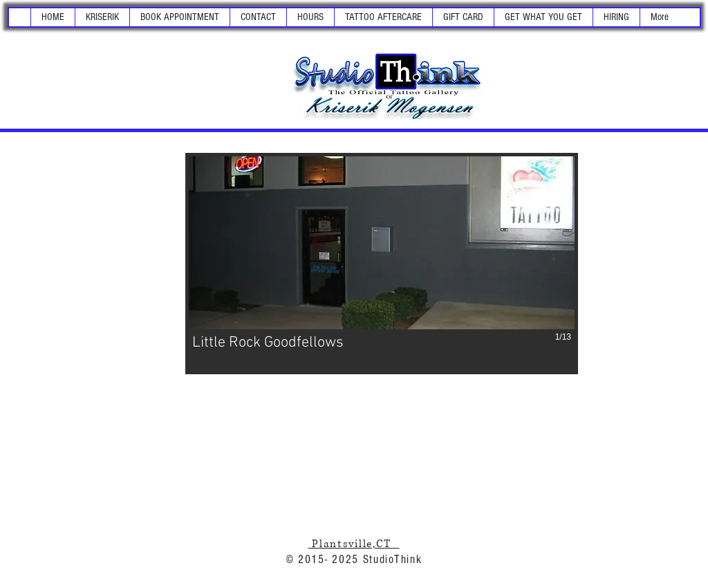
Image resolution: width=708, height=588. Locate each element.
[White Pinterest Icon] (162, 63)
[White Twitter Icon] (114, 63)
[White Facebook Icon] (90, 63)
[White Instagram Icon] (138, 63)
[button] (102, 17)
